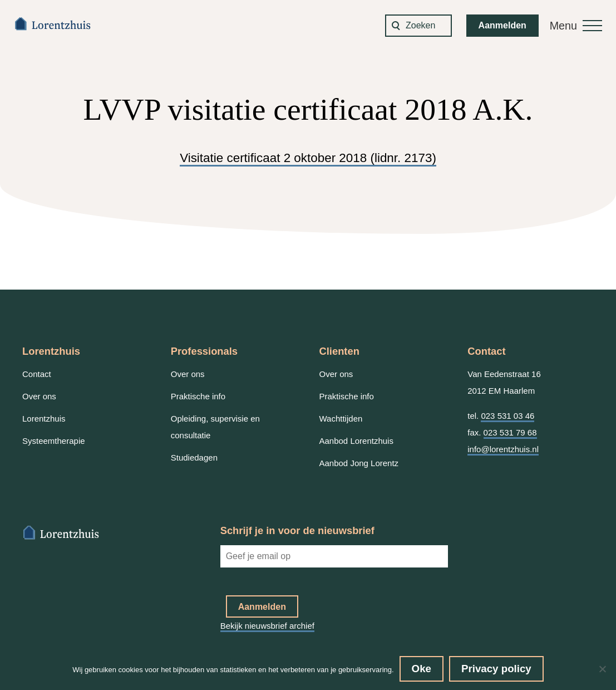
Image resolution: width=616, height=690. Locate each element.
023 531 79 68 (510, 432)
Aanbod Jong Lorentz (359, 463)
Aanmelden (502, 25)
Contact (37, 374)
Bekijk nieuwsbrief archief (267, 626)
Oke (422, 669)
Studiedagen (194, 457)
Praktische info (198, 396)
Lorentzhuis (44, 419)
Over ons (39, 396)
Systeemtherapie (54, 441)
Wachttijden (341, 419)
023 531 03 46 (507, 416)
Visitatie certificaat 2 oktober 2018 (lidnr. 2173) (308, 158)
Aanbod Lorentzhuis (356, 441)
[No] (602, 669)
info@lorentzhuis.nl (503, 449)
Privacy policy (496, 669)
